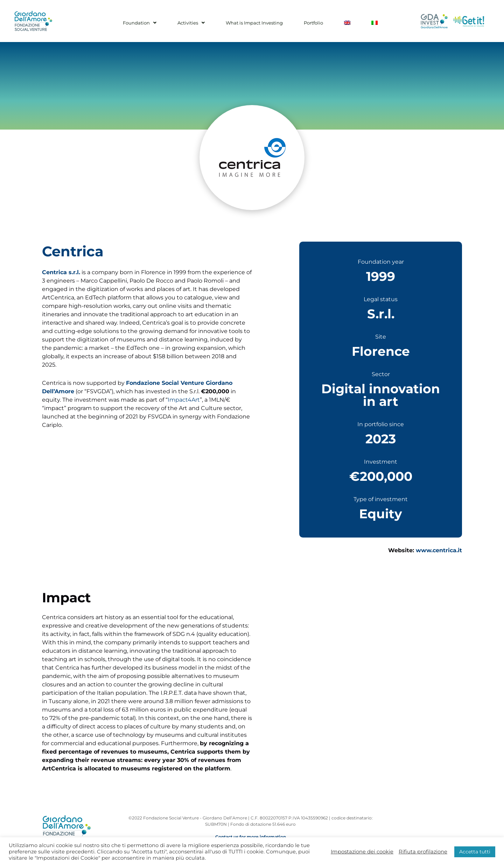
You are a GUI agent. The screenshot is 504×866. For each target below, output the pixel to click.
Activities (202, 23)
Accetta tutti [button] (475, 852)
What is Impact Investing (258, 23)
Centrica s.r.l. (61, 272)
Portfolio (310, 23)
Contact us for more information (251, 837)
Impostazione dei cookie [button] (362, 852)
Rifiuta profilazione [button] (423, 852)
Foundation (157, 23)
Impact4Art (184, 400)
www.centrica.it (439, 550)
